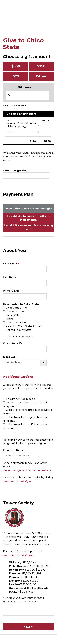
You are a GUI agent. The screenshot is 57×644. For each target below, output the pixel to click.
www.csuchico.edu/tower (18, 555)
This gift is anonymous (19, 337)
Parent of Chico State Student (24, 326)
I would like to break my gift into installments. (29, 218)
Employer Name (13, 450)
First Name (11, 264)
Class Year (10, 357)
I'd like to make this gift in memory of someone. (27, 426)
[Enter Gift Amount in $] (27, 95)
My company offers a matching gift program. (26, 404)
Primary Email (13, 291)
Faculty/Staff (14, 315)
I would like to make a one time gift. (29, 209)
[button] (28, 455)
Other (41, 76)
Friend (10, 319)
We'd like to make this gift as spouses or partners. (28, 412)
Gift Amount (29, 87)
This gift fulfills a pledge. (21, 399)
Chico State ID (12, 343)
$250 (41, 66)
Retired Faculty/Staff (18, 330)
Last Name (11, 277)
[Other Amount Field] (45, 132)
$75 (16, 76)
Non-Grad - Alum (16, 323)
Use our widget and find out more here (27, 470)
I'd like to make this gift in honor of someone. (25, 419)
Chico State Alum (16, 308)
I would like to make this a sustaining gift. (28, 227)
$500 (16, 66)
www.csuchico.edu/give (17, 481)
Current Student (16, 312)
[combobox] (28, 455)
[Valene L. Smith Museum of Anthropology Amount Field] (45, 125)
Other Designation (15, 170)
